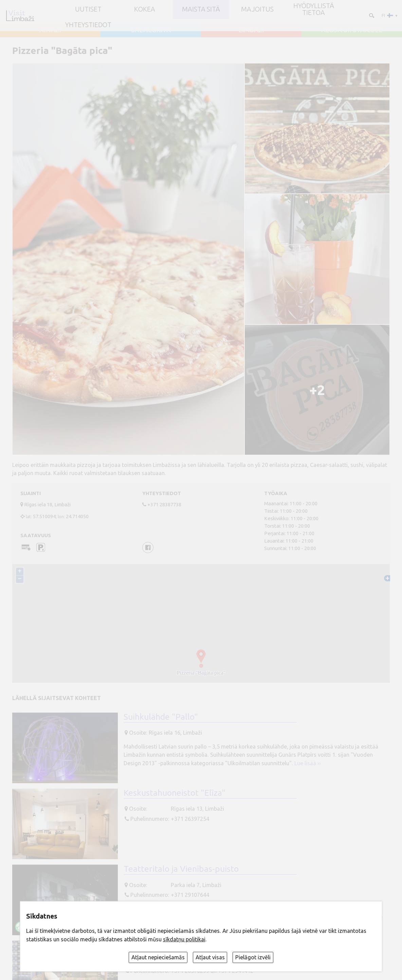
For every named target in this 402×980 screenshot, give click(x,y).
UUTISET (88, 10)
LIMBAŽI (251, 30)
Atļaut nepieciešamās (158, 957)
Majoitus (257, 10)
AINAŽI (50, 30)
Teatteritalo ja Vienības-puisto (181, 869)
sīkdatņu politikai (184, 939)
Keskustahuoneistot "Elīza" (175, 793)
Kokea (145, 10)
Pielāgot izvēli (253, 957)
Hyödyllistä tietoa (314, 9)
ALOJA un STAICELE (352, 30)
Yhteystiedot (88, 25)
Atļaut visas (210, 957)
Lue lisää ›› (308, 763)
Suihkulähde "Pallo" (161, 717)
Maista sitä (201, 10)
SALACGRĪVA (151, 30)
